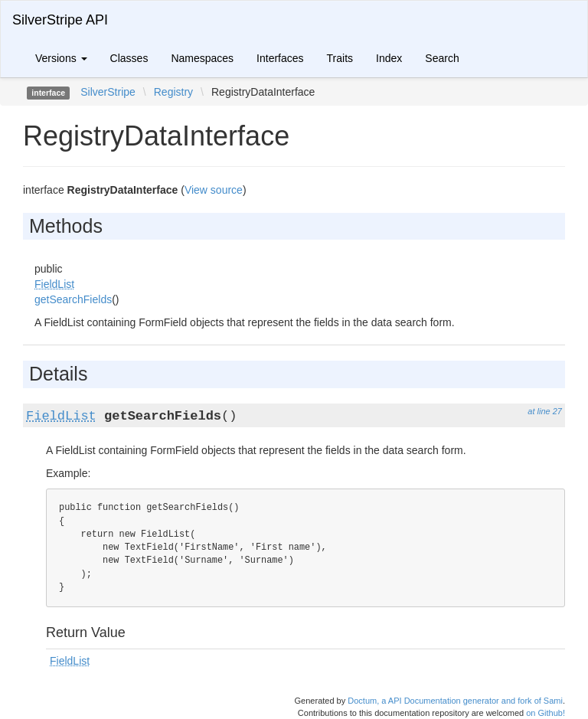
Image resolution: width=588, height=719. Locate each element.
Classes (129, 58)
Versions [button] (61, 58)
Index (389, 58)
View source (214, 190)
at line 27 (545, 411)
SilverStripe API (60, 20)
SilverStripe (108, 92)
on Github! (546, 713)
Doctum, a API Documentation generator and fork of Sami (455, 701)
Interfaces (280, 58)
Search (442, 58)
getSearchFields (73, 299)
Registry (173, 92)
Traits (340, 58)
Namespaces (202, 58)
